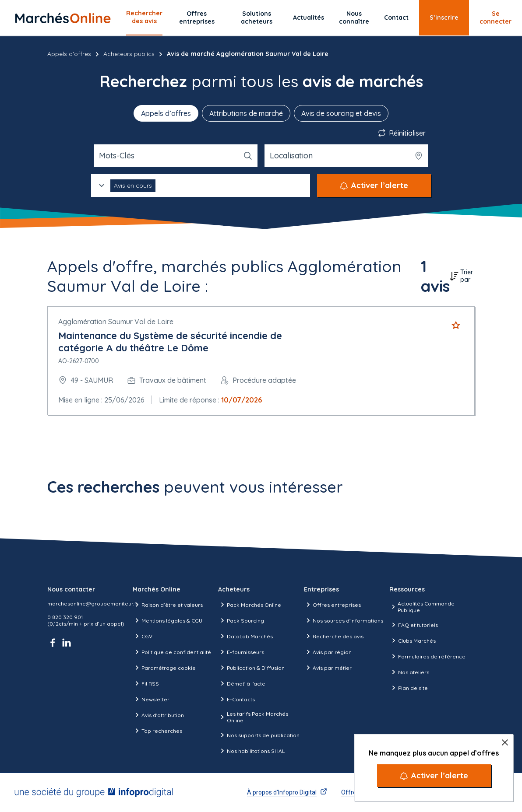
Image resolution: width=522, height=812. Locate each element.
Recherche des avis (334, 636)
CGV (143, 636)
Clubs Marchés (413, 640)
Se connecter (496, 17)
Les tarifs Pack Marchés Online (253, 717)
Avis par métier (328, 668)
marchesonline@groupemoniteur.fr (93, 604)
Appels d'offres (69, 54)
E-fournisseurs (241, 652)
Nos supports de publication (259, 735)
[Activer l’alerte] (434, 776)
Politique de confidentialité (172, 652)
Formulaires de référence (427, 656)
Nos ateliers (409, 672)
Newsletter (151, 699)
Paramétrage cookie (164, 668)
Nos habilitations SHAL (251, 751)
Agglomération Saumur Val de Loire (116, 322)
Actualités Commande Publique (422, 607)
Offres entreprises (197, 17)
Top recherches (157, 731)
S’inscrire (444, 17)
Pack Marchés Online (250, 605)
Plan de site (409, 688)
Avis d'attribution (158, 715)
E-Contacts (236, 699)
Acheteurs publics (129, 54)
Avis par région (328, 652)
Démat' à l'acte (242, 683)
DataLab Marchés (245, 636)
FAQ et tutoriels (414, 625)
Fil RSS (146, 683)
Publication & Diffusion (251, 668)
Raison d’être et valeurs (168, 605)
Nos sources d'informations (344, 620)
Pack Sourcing (241, 620)
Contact (396, 17)
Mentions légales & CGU (168, 620)
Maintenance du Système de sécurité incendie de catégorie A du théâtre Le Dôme (170, 342)
